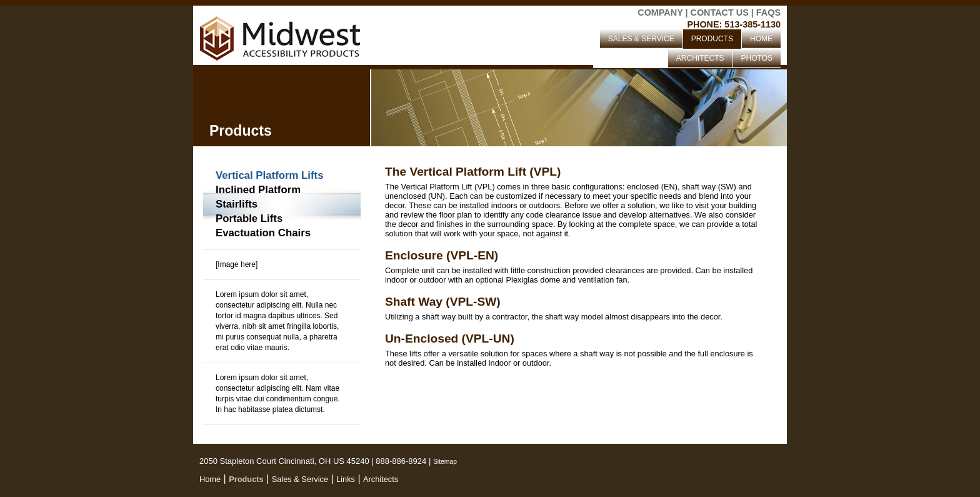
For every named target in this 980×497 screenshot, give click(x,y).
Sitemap (445, 462)
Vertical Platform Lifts (270, 175)
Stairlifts (237, 204)
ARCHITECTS (700, 58)
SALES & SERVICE (641, 39)
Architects (381, 479)
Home (210, 479)
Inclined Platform (258, 190)
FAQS (768, 13)
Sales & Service (300, 479)
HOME (761, 39)
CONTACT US (720, 13)
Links (346, 479)
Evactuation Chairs (263, 233)
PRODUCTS (712, 39)
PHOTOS (757, 58)
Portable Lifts (249, 218)
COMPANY (660, 13)
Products (246, 479)
